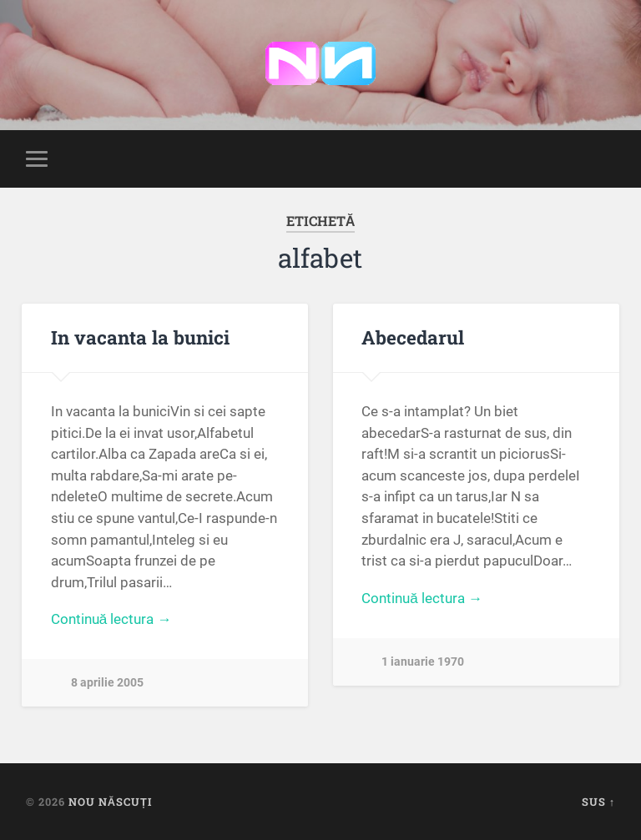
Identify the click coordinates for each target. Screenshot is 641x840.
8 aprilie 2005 (107, 683)
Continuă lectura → (111, 619)
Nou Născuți (110, 802)
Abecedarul (413, 337)
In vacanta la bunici (140, 337)
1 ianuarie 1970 (423, 662)
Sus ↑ (598, 802)
